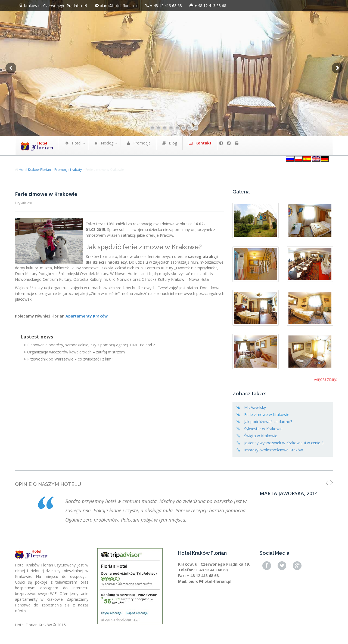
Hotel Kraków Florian (35, 170)
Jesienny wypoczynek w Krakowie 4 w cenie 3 (284, 443)
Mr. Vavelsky (255, 407)
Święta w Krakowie (261, 436)
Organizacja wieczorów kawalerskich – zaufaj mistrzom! (75, 352)
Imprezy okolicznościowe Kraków (274, 450)
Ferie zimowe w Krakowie (46, 194)
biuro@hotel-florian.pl (119, 6)
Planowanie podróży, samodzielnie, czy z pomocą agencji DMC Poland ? (90, 345)
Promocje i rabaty (68, 170)
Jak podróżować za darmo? (268, 422)
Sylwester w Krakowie (263, 429)
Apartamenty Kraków (87, 316)
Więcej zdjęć (325, 380)
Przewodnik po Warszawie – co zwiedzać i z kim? (69, 359)
